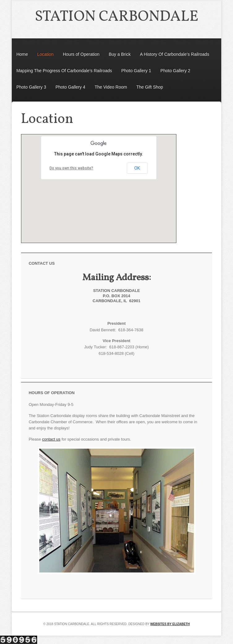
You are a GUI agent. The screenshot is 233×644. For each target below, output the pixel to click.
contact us (51, 439)
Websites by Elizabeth (170, 624)
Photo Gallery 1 (136, 71)
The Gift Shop (149, 87)
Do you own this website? (71, 168)
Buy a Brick (120, 54)
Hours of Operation (81, 54)
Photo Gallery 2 (175, 71)
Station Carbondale (116, 17)
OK (137, 168)
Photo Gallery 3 (31, 87)
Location (45, 54)
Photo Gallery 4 (70, 87)
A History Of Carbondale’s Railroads (175, 54)
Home (22, 54)
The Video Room (111, 87)
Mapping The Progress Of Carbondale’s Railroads (64, 71)
